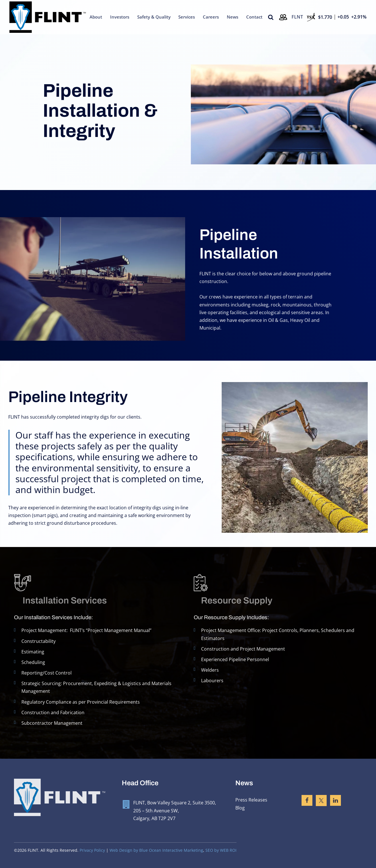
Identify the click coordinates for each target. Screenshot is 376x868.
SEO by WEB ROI (221, 850)
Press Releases (251, 800)
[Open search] (271, 17)
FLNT (297, 17)
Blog (240, 808)
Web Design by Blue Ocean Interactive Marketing (156, 850)
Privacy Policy (92, 850)
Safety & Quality (154, 17)
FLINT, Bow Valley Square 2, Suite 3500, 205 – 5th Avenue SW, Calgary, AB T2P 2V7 (175, 810)
